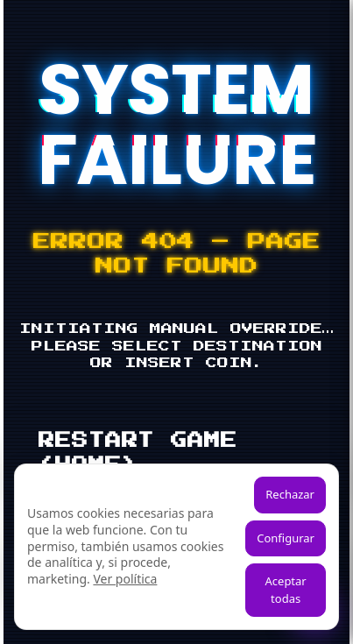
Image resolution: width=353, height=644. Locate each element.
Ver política (125, 579)
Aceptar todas (286, 590)
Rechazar (290, 494)
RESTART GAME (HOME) (138, 453)
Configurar (286, 538)
